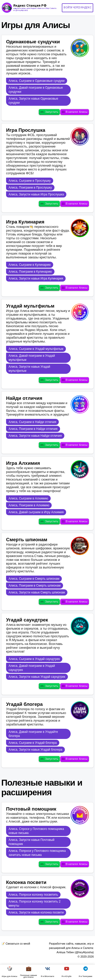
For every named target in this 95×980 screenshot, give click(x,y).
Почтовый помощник (31, 809)
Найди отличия (24, 398)
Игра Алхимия (23, 463)
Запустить (49, 112)
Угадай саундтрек (27, 620)
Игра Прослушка (26, 130)
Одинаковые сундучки (33, 42)
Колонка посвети (26, 882)
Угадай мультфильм (30, 306)
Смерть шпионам (27, 540)
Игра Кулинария (25, 222)
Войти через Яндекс (78, 8)
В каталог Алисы (75, 112)
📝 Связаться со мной (16, 944)
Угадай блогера (24, 704)
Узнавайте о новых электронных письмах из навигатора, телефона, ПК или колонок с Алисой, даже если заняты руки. (38, 818)
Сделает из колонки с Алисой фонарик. (36, 887)
